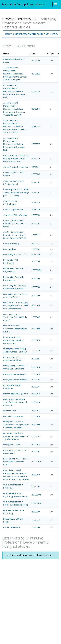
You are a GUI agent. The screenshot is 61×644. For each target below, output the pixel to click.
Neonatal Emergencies (13, 416)
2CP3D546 (36, 109)
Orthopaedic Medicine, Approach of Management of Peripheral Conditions (16, 425)
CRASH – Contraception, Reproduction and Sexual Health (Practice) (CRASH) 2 (15, 235)
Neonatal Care (10, 411)
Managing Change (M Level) (15, 380)
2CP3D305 (36, 279)
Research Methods (12, 527)
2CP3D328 (36, 287)
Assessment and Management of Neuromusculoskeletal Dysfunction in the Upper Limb (14, 144)
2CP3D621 (36, 445)
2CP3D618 (36, 367)
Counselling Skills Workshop (16, 215)
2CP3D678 (36, 416)
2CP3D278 (36, 402)
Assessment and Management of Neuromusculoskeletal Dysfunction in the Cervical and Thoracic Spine (15, 74)
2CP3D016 (36, 394)
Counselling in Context (13, 209)
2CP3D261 (36, 182)
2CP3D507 (36, 359)
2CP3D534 (36, 91)
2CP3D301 (36, 452)
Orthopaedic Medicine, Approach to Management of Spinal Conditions (16, 436)
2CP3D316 (36, 209)
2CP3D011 (36, 167)
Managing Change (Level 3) (15, 374)
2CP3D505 (36, 436)
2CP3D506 (36, 425)
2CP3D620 (36, 340)
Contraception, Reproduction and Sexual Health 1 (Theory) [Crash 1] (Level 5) (16, 193)
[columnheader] (16, 54)
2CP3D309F (36, 503)
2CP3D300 (36, 262)
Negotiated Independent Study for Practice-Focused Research (15, 402)
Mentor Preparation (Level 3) (16, 394)
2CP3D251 (36, 380)
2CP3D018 (36, 374)
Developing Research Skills (15, 254)
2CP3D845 (36, 317)
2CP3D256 (36, 296)
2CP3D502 (36, 249)
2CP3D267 (36, 387)
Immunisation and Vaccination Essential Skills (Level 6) (15, 317)
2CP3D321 (36, 244)
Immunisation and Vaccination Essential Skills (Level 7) (15, 329)
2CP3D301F (36, 462)
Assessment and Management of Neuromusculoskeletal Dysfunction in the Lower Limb (14, 91)
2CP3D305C (37, 270)
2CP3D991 (36, 235)
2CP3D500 (36, 527)
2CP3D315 (36, 203)
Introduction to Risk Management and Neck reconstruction (14, 340)
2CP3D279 (36, 159)
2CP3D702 (36, 193)
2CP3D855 (36, 329)
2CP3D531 (36, 520)
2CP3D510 (36, 475)
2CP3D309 (36, 486)
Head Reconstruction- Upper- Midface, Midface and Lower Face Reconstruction (16, 306)
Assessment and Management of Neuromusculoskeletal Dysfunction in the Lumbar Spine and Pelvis (15, 126)
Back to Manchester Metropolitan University (32, 34)
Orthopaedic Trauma (12, 445)
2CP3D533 (36, 126)
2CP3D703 (36, 224)
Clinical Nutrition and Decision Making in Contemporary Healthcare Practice (16, 159)
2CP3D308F (36, 495)
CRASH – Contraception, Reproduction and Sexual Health (14, 224)
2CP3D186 (36, 254)
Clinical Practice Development (16, 167)
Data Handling (10, 249)
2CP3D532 (36, 74)
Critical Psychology (11, 244)
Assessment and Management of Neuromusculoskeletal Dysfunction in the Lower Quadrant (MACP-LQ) (14, 109)
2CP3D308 (36, 512)
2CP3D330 (36, 350)
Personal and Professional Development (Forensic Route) (15, 462)
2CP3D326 (36, 215)
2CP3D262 (36, 174)
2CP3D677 (36, 411)
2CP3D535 (36, 144)
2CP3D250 (36, 61)
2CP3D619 (36, 306)
